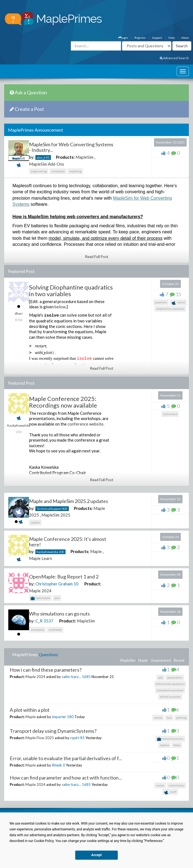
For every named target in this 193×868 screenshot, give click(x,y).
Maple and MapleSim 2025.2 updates (69, 501)
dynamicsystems (170, 739)
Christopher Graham (54, 584)
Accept (96, 855)
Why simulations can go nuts (59, 614)
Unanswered (161, 660)
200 (61, 552)
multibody (55, 630)
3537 (48, 621)
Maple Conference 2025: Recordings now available (63, 402)
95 (48, 157)
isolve (178, 303)
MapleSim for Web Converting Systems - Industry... (71, 147)
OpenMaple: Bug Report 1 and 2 (64, 577)
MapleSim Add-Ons (47, 164)
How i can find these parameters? (46, 670)
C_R (39, 621)
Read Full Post (97, 257)
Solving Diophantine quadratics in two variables (71, 290)
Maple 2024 (40, 591)
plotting (181, 718)
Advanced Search (174, 58)
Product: (93, 584)
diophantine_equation (170, 309)
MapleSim (84, 157)
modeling (75, 171)
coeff (170, 792)
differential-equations (170, 684)
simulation (58, 171)
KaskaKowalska (47, 552)
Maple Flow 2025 (40, 738)
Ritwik (57, 765)
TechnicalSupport (49, 509)
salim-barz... (71, 677)
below (60, 307)
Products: (65, 157)
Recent (179, 660)
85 (82, 738)
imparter (59, 717)
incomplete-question (170, 690)
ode (161, 677)
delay (177, 745)
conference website (85, 424)
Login (123, 38)
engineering (39, 171)
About (185, 38)
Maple (96, 551)
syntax (158, 718)
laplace (165, 745)
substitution (177, 785)
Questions (48, 654)
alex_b (41, 157)
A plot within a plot (30, 710)
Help (172, 38)
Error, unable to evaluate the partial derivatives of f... (66, 758)
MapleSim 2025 (56, 515)
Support (157, 38)
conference (170, 414)
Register (140, 38)
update (35, 522)
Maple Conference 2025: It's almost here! (68, 542)
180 (70, 717)
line (169, 718)
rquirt (75, 738)
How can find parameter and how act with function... (66, 778)
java (57, 598)
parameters (175, 677)
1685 (86, 677)
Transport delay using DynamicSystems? (53, 731)
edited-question (170, 697)
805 (65, 509)
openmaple (40, 598)
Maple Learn (41, 558)
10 (76, 584)
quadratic (161, 302)
